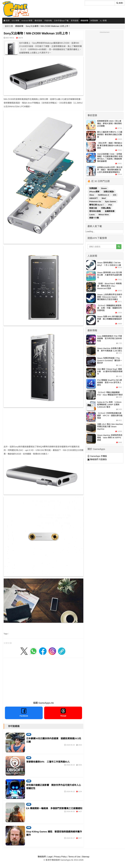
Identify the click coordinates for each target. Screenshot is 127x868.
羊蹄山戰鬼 (106, 208)
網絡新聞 (84, 21)
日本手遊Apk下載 (61, 21)
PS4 (110, 205)
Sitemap (86, 857)
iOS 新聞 (16, 21)
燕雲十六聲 (94, 218)
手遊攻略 (48, 21)
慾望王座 (93, 208)
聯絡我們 (42, 857)
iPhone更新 (95, 192)
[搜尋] (100, 3)
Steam (104, 188)
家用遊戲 (75, 21)
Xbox (92, 195)
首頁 (7, 21)
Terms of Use (74, 857)
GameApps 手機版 (97, 456)
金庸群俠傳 (110, 211)
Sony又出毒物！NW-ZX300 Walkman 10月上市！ (48, 26)
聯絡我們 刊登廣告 (97, 459)
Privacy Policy (60, 857)
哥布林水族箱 (95, 211)
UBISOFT (94, 198)
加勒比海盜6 (109, 192)
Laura (92, 214)
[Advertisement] (44, 427)
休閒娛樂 (94, 21)
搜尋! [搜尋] (120, 3)
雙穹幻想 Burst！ (97, 205)
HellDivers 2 (104, 195)
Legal (50, 857)
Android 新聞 (27, 21)
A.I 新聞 (103, 21)
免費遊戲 (93, 188)
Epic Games (111, 201)
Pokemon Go (95, 201)
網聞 (29, 734)
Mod (104, 198)
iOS (115, 195)
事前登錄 (38, 21)
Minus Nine (104, 214)
